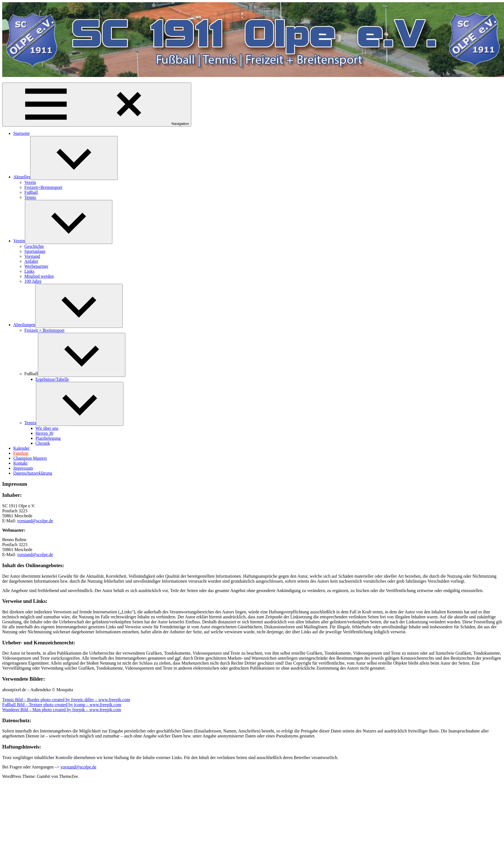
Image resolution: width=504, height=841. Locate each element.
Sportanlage (35, 251)
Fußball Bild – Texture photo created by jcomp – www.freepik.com (62, 705)
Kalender (21, 448)
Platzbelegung (48, 438)
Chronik (43, 443)
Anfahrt (31, 261)
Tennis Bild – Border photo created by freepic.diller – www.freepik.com (66, 700)
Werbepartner (36, 266)
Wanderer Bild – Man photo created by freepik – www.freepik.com (62, 710)
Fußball (31, 192)
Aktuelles (22, 177)
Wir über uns (47, 428)
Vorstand (32, 256)
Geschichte (34, 246)
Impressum (23, 468)
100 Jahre (33, 281)
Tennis (30, 197)
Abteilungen (24, 325)
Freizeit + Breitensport (44, 330)
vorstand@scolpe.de (35, 521)
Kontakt (20, 463)
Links (29, 271)
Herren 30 (44, 433)
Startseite (22, 133)
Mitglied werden (39, 276)
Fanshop (21, 453)
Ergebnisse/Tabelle (52, 379)
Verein (30, 182)
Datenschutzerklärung (33, 473)
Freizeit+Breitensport (43, 187)
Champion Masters (30, 458)
